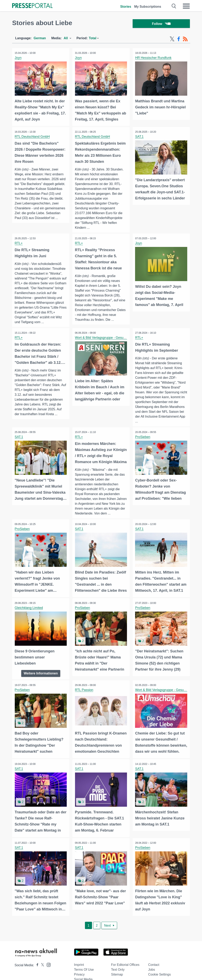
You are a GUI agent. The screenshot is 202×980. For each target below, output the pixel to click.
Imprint (79, 973)
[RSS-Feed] (185, 40)
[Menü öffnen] (186, 6)
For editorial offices (125, 973)
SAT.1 (140, 137)
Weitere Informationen (41, 683)
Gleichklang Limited (29, 618)
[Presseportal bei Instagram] (47, 973)
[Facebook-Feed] (179, 40)
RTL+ (19, 244)
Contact (154, 973)
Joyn (19, 59)
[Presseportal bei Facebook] (36, 974)
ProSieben (143, 443)
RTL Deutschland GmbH (33, 137)
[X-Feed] (172, 40)
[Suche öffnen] (174, 6)
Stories (126, 7)
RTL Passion (85, 700)
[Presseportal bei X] (41, 974)
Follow (161, 24)
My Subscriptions (148, 7)
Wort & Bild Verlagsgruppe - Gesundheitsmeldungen (113, 343)
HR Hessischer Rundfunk (154, 59)
